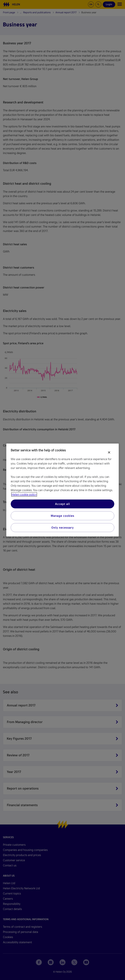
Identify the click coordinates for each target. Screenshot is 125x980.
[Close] (109, 453)
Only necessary (63, 528)
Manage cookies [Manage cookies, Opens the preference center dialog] (62, 516)
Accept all (62, 504)
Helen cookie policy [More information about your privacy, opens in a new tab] (24, 495)
